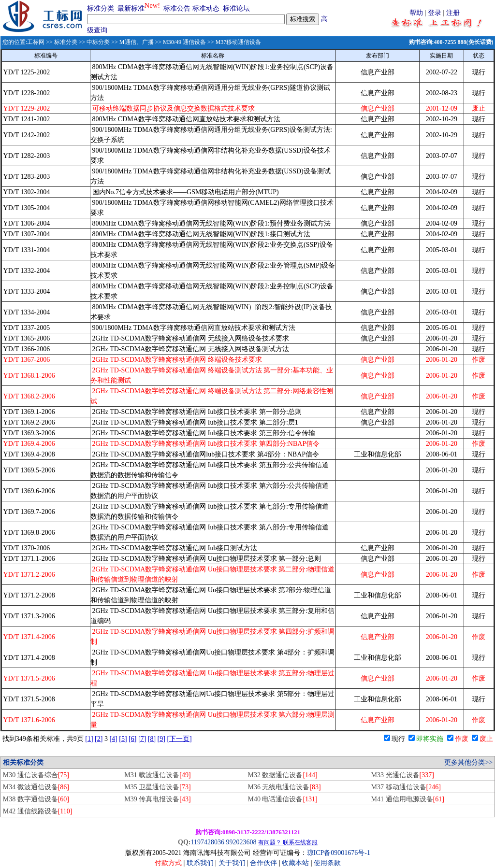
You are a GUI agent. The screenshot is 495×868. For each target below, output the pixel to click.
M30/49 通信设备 (184, 42)
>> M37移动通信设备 (233, 42)
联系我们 (200, 863)
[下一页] (179, 739)
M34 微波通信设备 (36, 787)
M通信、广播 (137, 42)
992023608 (241, 842)
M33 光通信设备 (403, 775)
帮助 (416, 13)
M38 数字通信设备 (36, 799)
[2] (99, 739)
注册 (453, 13)
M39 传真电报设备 (157, 799)
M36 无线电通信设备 (284, 787)
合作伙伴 (263, 863)
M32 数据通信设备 (282, 775)
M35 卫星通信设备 (157, 787)
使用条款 (327, 863)
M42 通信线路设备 (38, 811)
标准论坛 (236, 8)
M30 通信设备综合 (36, 775)
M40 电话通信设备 (282, 799)
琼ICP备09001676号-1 (339, 853)
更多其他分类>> (468, 762)
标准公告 (177, 8)
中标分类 (98, 42)
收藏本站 (295, 863)
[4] (113, 739)
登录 (435, 13)
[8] (152, 739)
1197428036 (207, 842)
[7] (142, 739)
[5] (123, 739)
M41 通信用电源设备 (408, 799)
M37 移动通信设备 (406, 787)
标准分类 (101, 8)
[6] (132, 739)
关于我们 (233, 863)
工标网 (36, 42)
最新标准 (131, 8)
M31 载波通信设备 (157, 775)
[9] (161, 739)
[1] (89, 739)
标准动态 (206, 8)
